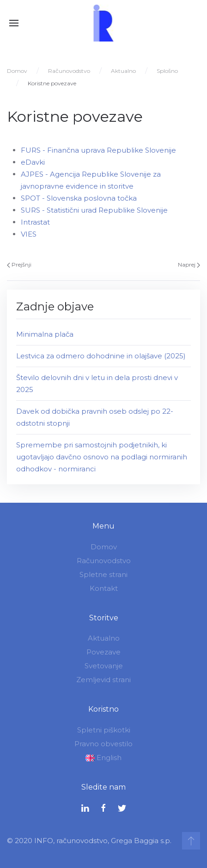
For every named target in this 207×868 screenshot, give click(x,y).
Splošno (167, 71)
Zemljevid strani (103, 680)
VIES (29, 234)
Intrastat (35, 222)
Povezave (103, 652)
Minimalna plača (45, 334)
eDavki (33, 162)
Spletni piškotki (103, 730)
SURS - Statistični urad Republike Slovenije (94, 210)
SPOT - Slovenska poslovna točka (79, 198)
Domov (17, 71)
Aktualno (123, 71)
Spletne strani (103, 574)
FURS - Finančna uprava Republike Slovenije (98, 150)
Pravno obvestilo (103, 744)
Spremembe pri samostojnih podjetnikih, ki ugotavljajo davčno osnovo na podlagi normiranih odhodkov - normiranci (102, 457)
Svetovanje (103, 666)
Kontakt (103, 588)
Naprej (189, 265)
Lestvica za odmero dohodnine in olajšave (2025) (101, 356)
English (103, 758)
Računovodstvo (69, 71)
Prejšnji (19, 265)
